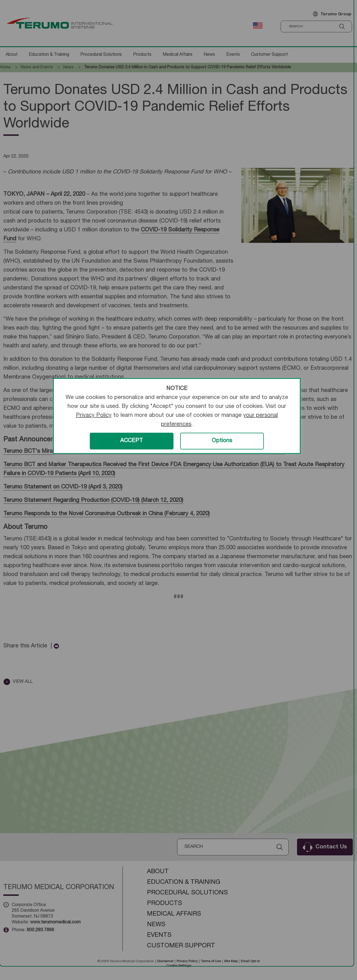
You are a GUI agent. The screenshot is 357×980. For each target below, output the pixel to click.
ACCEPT (132, 441)
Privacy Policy (94, 416)
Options (222, 441)
